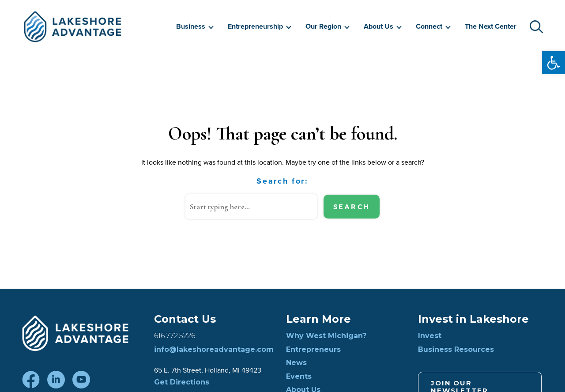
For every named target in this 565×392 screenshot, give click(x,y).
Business (191, 26)
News (296, 363)
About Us (379, 26)
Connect (429, 26)
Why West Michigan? (326, 336)
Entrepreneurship (255, 26)
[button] (554, 63)
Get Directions (182, 382)
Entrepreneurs (313, 350)
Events (299, 377)
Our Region (323, 26)
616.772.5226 (175, 336)
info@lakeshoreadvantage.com (214, 350)
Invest (430, 336)
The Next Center (491, 26)
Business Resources (456, 350)
